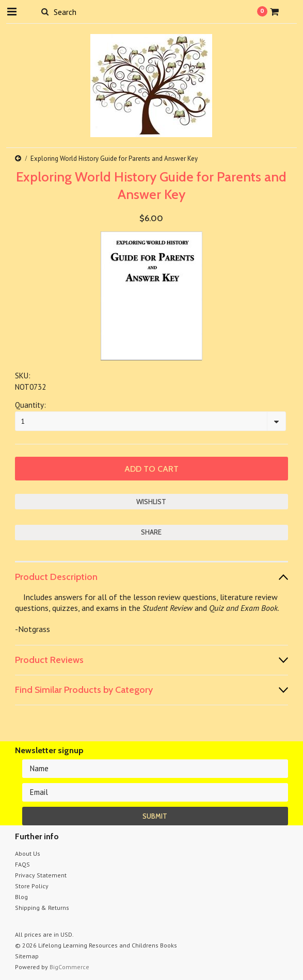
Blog (21, 897)
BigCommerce (69, 967)
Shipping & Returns (42, 908)
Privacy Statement (41, 875)
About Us (28, 853)
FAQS (22, 864)
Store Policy (32, 886)
